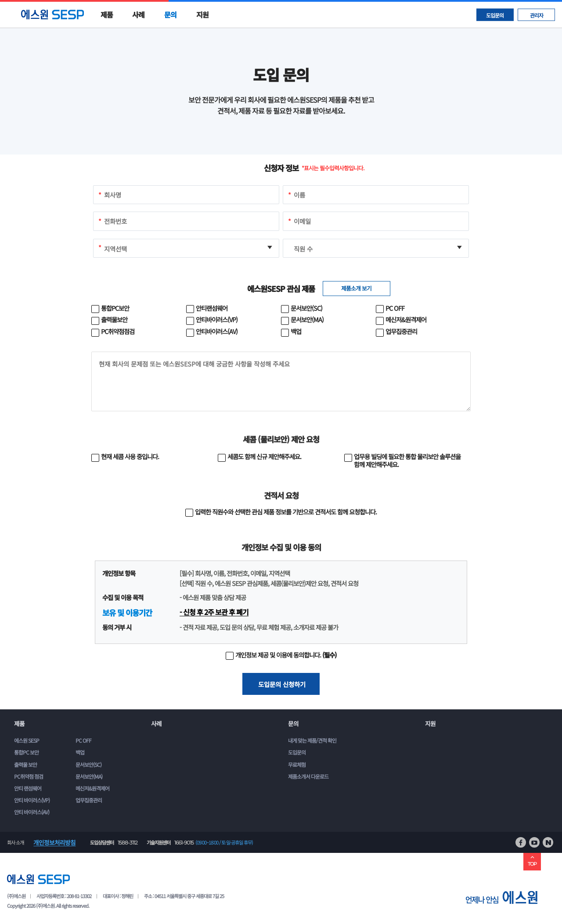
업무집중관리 (89, 800)
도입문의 (495, 15)
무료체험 (297, 764)
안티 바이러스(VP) (32, 800)
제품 (107, 14)
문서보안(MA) (89, 776)
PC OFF (83, 740)
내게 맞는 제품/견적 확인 (312, 740)
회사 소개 (15, 842)
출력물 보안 (25, 764)
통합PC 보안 (26, 752)
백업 (80, 752)
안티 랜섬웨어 (28, 788)
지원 (202, 14)
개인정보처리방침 (54, 842)
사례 (138, 14)
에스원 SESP (27, 740)
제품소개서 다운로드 (308, 776)
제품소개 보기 (356, 288)
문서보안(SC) (88, 764)
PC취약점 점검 (29, 776)
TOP (532, 860)
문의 (170, 14)
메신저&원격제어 (92, 788)
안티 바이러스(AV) (32, 812)
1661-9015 (184, 843)
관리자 (537, 15)
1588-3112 (128, 843)
